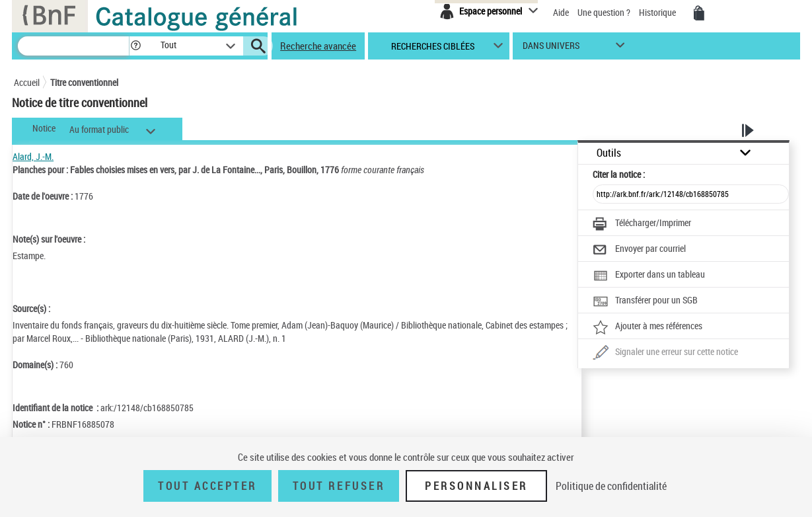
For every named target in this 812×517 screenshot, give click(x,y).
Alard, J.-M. (33, 156)
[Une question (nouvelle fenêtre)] (665, 353)
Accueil (27, 82)
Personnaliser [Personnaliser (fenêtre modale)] (476, 486)
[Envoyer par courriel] (639, 250)
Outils (609, 153)
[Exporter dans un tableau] (649, 276)
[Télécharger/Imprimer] (642, 224)
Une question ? (604, 12)
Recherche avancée (318, 46)
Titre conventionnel (84, 82)
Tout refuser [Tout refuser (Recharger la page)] (339, 486)
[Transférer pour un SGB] (645, 301)
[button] (135, 46)
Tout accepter (207, 486)
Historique (658, 12)
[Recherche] (73, 46)
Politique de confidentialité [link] (611, 486)
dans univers (551, 49)
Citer (619, 174)
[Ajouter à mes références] (647, 327)
